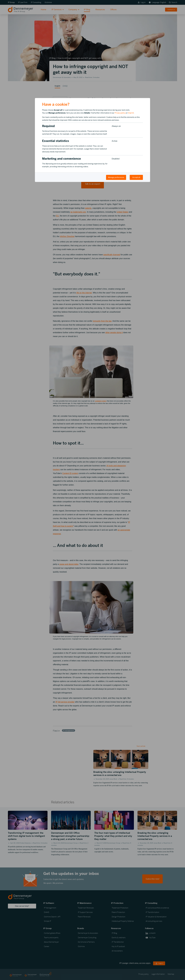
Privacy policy (120, 113)
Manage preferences (116, 177)
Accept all (136, 177)
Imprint (131, 113)
